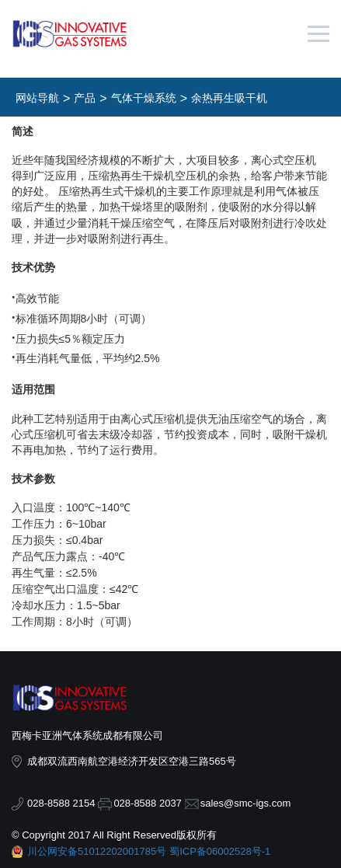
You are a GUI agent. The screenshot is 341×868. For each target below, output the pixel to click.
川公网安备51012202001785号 (97, 851)
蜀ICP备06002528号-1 (220, 851)
